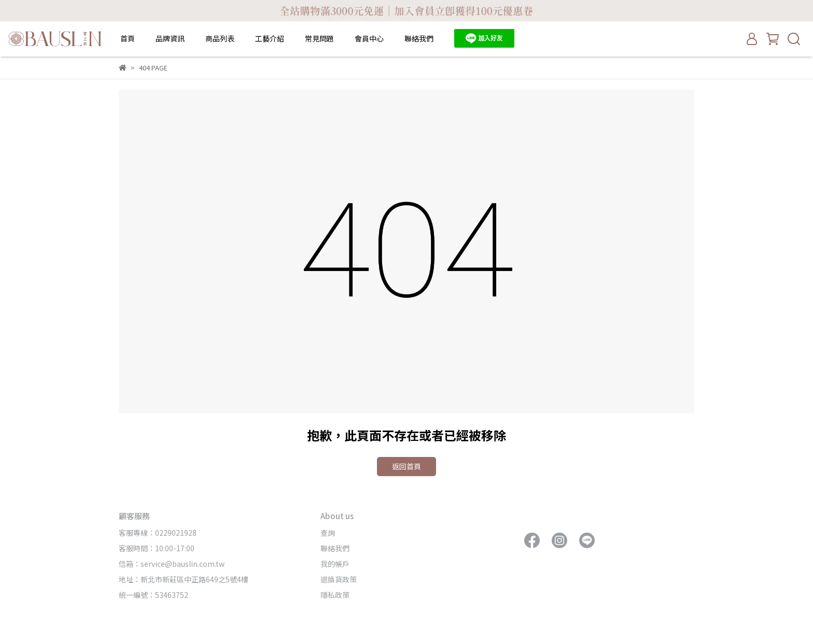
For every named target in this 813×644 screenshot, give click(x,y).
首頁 (128, 38)
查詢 (328, 533)
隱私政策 (335, 595)
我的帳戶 (335, 564)
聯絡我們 (419, 38)
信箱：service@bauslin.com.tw (172, 564)
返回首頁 (406, 466)
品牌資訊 (170, 38)
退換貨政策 (339, 579)
